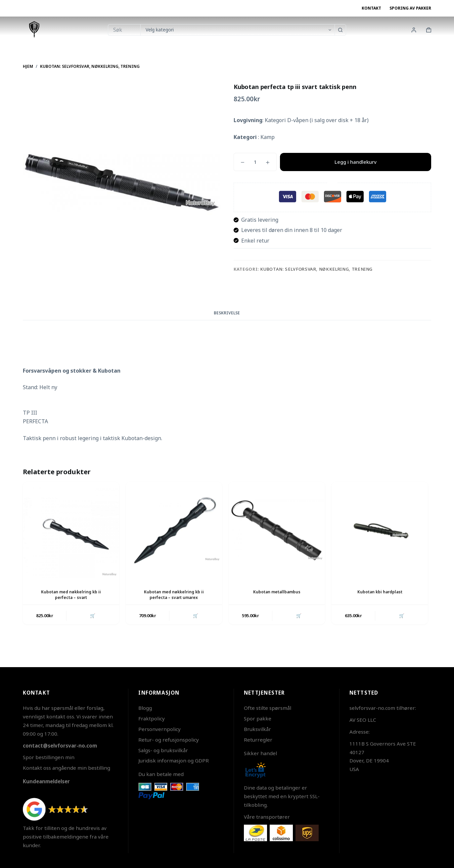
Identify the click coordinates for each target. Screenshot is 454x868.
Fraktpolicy (152, 718)
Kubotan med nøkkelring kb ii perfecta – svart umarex (174, 595)
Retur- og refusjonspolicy (169, 740)
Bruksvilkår (257, 729)
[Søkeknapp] (340, 30)
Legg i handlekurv (356, 162)
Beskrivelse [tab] (227, 313)
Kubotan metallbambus (277, 592)
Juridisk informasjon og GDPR (174, 760)
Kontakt (371, 8)
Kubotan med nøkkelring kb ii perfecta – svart (71, 595)
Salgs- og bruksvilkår (163, 750)
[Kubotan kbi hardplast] (380, 530)
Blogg (145, 708)
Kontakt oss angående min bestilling (67, 768)
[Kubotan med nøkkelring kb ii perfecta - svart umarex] (174, 530)
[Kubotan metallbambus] (277, 530)
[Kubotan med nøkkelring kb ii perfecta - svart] (71, 530)
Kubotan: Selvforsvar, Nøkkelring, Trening (316, 269)
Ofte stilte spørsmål (268, 708)
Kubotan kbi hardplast (380, 592)
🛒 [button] (93, 616)
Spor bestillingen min (49, 757)
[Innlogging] (414, 30)
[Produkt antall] (255, 162)
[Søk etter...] (124, 30)
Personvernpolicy (159, 729)
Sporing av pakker (410, 8)
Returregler (258, 740)
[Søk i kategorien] (237, 30)
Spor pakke (258, 718)
